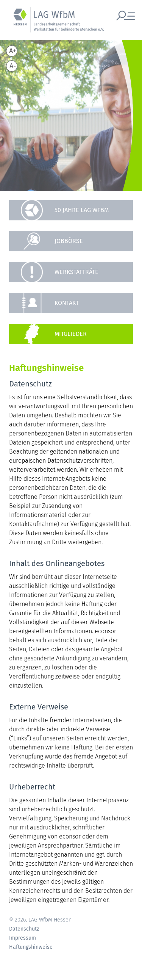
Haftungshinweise (31, 947)
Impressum (23, 938)
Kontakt (67, 303)
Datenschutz (24, 929)
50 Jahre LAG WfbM (82, 210)
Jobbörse (69, 241)
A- (13, 66)
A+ (13, 51)
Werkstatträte (76, 272)
